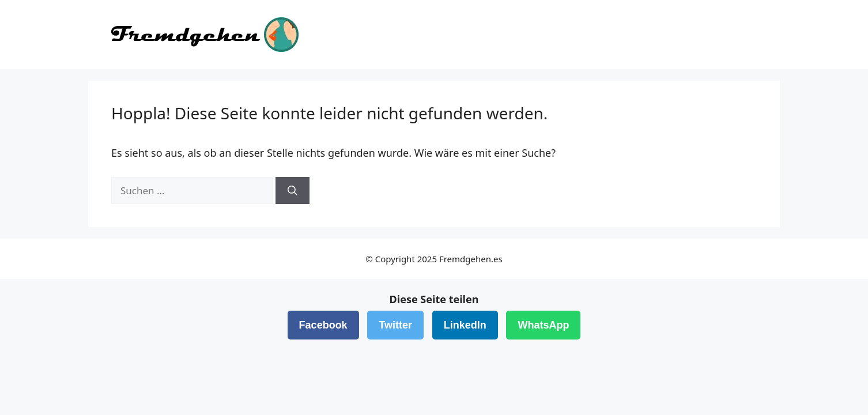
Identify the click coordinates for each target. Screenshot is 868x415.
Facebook (323, 325)
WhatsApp (543, 325)
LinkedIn (465, 325)
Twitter (395, 325)
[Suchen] (293, 191)
